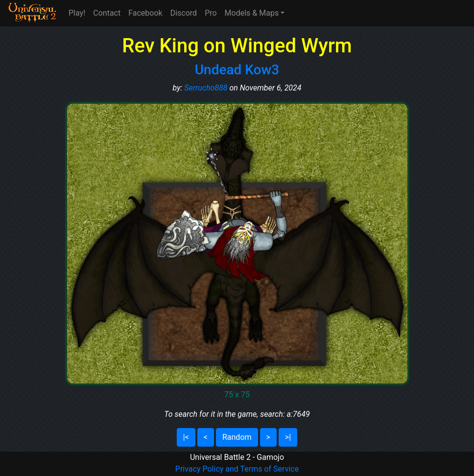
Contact (107, 13)
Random (237, 437)
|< (186, 437)
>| (288, 437)
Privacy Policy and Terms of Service (237, 469)
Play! (77, 13)
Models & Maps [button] (252, 13)
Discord (184, 13)
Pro (211, 13)
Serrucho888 (206, 88)
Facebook (145, 13)
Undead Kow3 (237, 70)
